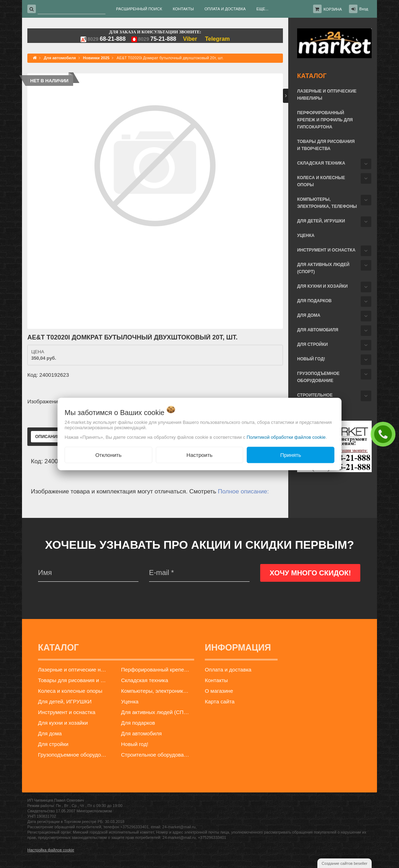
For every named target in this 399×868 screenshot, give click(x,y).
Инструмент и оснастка (326, 250)
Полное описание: (243, 491)
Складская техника (321, 163)
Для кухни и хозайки (322, 286)
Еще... (262, 9)
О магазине (219, 691)
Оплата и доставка (228, 670)
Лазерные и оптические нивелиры (327, 95)
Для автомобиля (318, 330)
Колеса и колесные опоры (321, 181)
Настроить (199, 455)
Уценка (306, 236)
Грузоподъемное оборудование (318, 377)
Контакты (216, 680)
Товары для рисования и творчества (326, 145)
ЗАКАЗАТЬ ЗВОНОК (385, 434)
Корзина (333, 9)
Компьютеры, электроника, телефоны (327, 203)
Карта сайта (220, 701)
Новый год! (311, 359)
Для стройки (312, 344)
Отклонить (108, 455)
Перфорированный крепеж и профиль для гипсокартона (325, 120)
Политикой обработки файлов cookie (286, 437)
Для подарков (314, 301)
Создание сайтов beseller (345, 863)
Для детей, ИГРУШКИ (321, 221)
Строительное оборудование (157, 755)
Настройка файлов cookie (51, 850)
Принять (291, 455)
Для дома (309, 315)
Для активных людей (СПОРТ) (323, 268)
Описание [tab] (47, 437)
